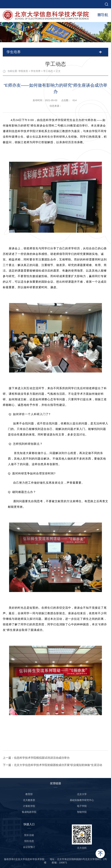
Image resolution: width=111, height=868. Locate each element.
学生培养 (36, 71)
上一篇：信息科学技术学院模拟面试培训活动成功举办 (36, 758)
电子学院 (82, 806)
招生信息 (29, 841)
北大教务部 (29, 800)
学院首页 (23, 71)
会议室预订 (29, 847)
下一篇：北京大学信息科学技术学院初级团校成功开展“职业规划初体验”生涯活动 (53, 765)
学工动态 (48, 71)
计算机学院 (29, 806)
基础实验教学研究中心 (82, 800)
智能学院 (82, 812)
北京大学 (82, 794)
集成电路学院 (29, 812)
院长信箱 (29, 835)
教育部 (29, 794)
